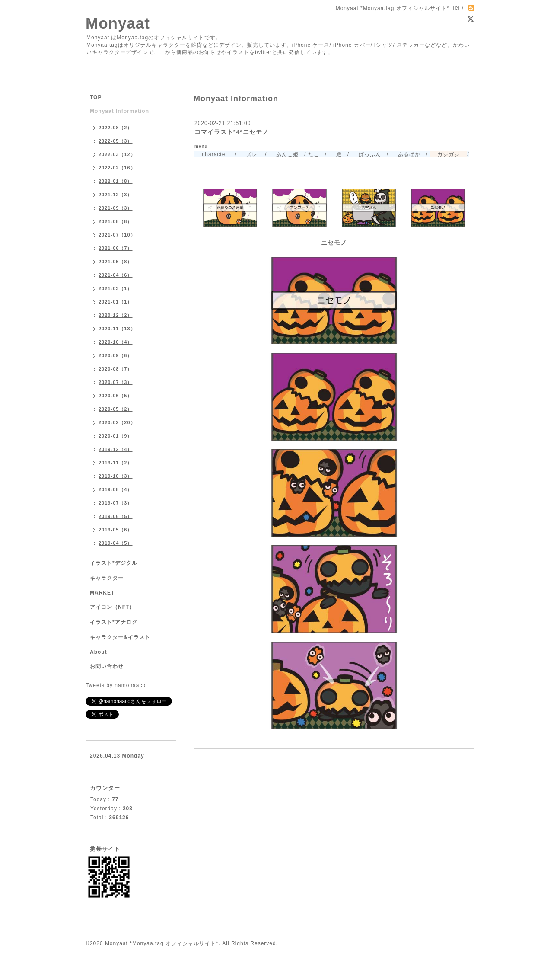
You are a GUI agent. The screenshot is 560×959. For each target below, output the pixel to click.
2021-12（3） (116, 195)
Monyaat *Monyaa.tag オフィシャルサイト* (162, 943)
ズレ (248, 154)
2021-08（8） (116, 221)
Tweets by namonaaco (116, 685)
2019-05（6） (116, 530)
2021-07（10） (117, 235)
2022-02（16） (117, 168)
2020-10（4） (116, 342)
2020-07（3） (116, 382)
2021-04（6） (116, 275)
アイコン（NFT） (112, 607)
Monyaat (118, 23)
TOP (96, 97)
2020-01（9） (116, 436)
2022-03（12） (117, 154)
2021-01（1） (116, 302)
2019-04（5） (116, 543)
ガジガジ (444, 154)
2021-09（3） (116, 208)
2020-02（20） (117, 422)
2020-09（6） (116, 355)
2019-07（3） (116, 503)
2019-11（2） (116, 463)
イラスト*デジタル (114, 563)
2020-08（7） (116, 369)
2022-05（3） (116, 141)
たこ (314, 154)
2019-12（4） (116, 449)
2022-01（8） (116, 181)
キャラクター (107, 578)
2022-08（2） (116, 128)
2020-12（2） (116, 315)
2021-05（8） (116, 262)
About (99, 652)
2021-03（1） (116, 288)
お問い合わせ (107, 666)
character (211, 154)
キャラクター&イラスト (120, 637)
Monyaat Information (119, 111)
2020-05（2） (116, 409)
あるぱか (405, 154)
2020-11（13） (117, 329)
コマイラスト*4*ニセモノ (232, 132)
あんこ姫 (284, 154)
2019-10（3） (116, 476)
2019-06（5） (116, 516)
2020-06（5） (116, 396)
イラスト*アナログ (114, 622)
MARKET (102, 593)
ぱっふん (366, 154)
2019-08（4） (116, 489)
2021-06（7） (116, 248)
